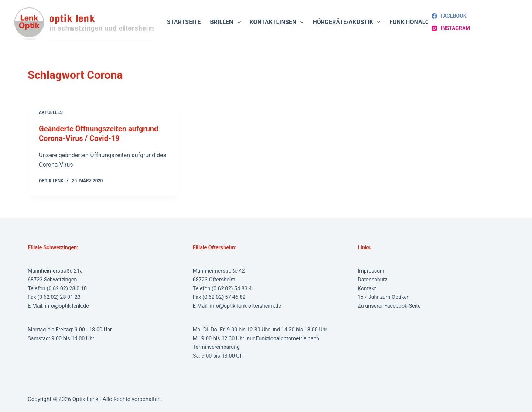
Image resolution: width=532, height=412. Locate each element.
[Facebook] (449, 16)
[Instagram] (451, 28)
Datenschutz (372, 280)
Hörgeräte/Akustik (348, 22)
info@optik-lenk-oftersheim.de (245, 306)
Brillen (227, 22)
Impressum (371, 271)
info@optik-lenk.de (67, 306)
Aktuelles (51, 112)
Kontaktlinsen (278, 22)
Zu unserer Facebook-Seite (389, 306)
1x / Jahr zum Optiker (383, 297)
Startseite (184, 22)
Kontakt (367, 289)
